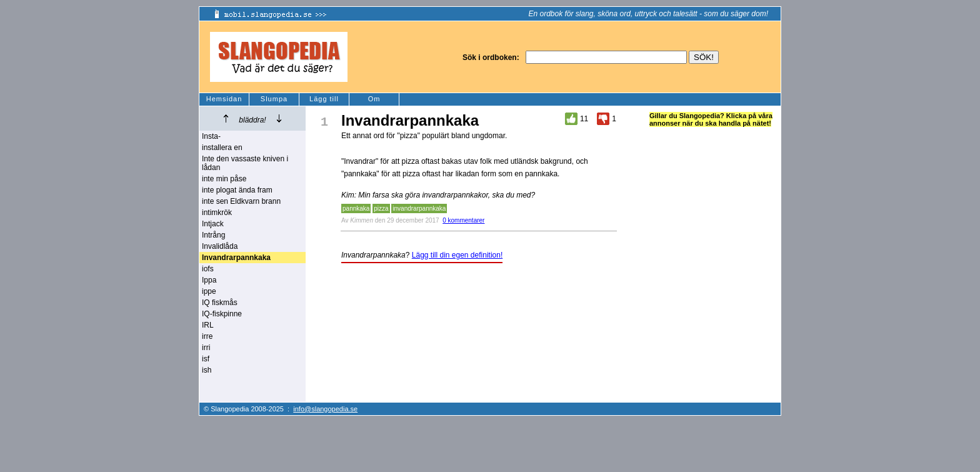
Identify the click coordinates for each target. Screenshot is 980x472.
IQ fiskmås (220, 303)
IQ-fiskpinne (222, 314)
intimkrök (217, 213)
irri (206, 348)
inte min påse (224, 179)
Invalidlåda (220, 246)
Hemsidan (224, 99)
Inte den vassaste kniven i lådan (245, 163)
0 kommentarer (463, 220)
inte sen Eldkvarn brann (241, 201)
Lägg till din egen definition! (457, 255)
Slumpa (274, 99)
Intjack (213, 224)
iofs (208, 269)
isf (206, 359)
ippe (209, 291)
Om (374, 99)
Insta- (211, 136)
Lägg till (324, 99)
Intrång (213, 235)
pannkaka (356, 208)
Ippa (209, 280)
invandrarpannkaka (419, 208)
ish (207, 370)
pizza (381, 208)
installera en (222, 148)
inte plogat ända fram (237, 190)
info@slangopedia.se (325, 409)
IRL (208, 325)
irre (207, 336)
